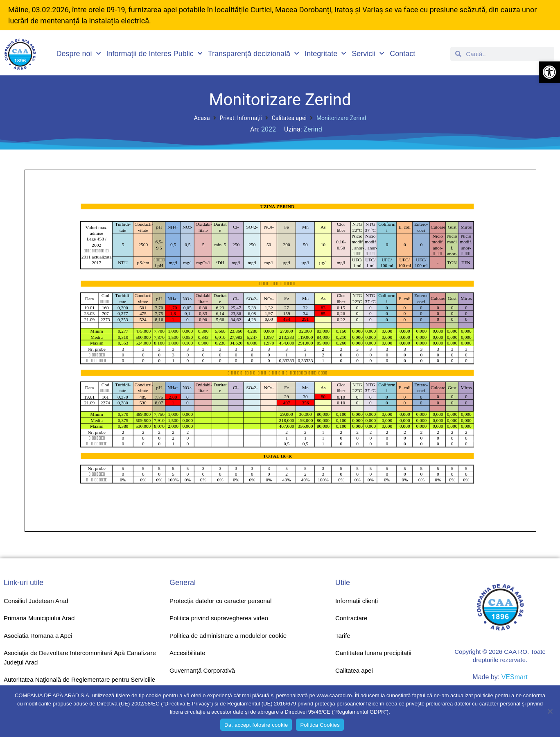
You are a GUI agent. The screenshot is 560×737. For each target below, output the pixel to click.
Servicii (368, 54)
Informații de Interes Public (154, 54)
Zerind (313, 129)
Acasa (202, 118)
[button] (549, 72)
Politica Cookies (320, 725)
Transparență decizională (253, 54)
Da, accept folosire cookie (256, 725)
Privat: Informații (241, 118)
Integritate (325, 54)
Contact (402, 54)
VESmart (515, 677)
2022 (269, 129)
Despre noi (79, 54)
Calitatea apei (289, 118)
